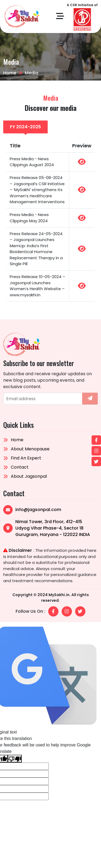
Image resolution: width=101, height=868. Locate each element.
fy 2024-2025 (25, 127)
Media (32, 73)
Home (10, 73)
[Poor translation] (15, 759)
